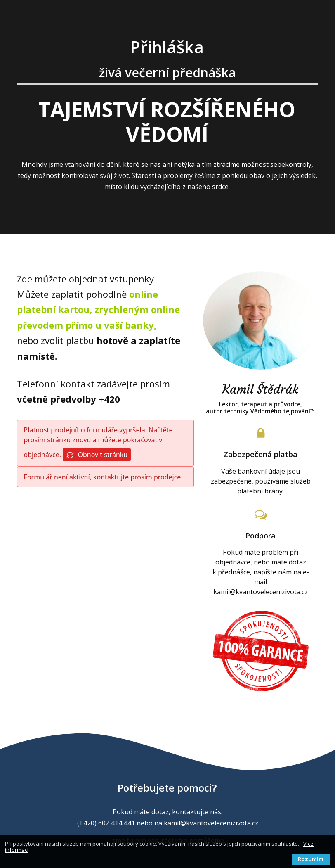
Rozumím (311, 859)
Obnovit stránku (97, 455)
